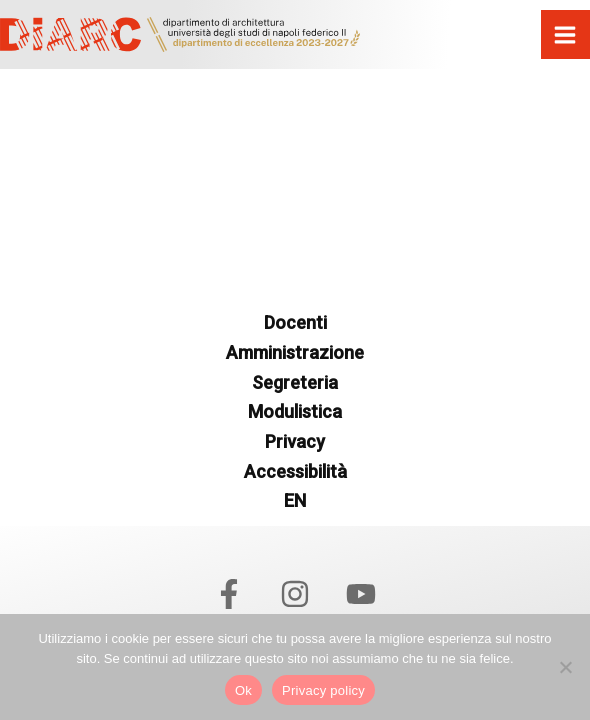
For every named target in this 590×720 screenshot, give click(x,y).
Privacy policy (323, 690)
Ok (243, 690)
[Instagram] (295, 594)
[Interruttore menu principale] (566, 35)
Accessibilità (295, 471)
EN (295, 500)
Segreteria (295, 382)
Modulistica (295, 411)
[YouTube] (361, 594)
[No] (565, 667)
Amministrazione (295, 352)
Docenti (295, 322)
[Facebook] (229, 594)
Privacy (295, 441)
